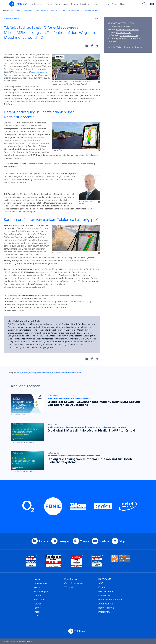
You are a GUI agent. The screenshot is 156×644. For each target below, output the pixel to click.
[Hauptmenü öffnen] (4, 4)
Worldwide (70, 587)
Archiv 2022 (54, 11)
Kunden (74, 4)
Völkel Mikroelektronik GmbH (130, 47)
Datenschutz (105, 595)
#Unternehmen (71, 373)
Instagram (64, 541)
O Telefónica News (41, 11)
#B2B (19, 373)
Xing (122, 541)
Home (37, 579)
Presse (115, 4)
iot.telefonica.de (124, 32)
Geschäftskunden (73, 583)
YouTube (104, 541)
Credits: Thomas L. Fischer (76, 84)
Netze (50, 4)
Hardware (112, 38)
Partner (96, 4)
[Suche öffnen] (144, 4)
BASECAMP (105, 579)
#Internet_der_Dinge (29, 373)
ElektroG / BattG (107, 591)
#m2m (79, 373)
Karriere (105, 4)
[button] (87, 46)
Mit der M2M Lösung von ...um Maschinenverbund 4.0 (80, 11)
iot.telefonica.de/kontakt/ (127, 30)
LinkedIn (44, 541)
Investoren (85, 4)
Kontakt (102, 587)
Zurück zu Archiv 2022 (13, 19)
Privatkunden (71, 579)
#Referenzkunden (58, 373)
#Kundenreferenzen (44, 373)
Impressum (104, 612)
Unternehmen (38, 4)
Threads (85, 541)
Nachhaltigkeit (61, 4)
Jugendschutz (106, 604)
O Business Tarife (129, 35)
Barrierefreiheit (106, 608)
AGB (101, 583)
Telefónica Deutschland (23, 11)
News (123, 4)
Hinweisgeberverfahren (110, 600)
